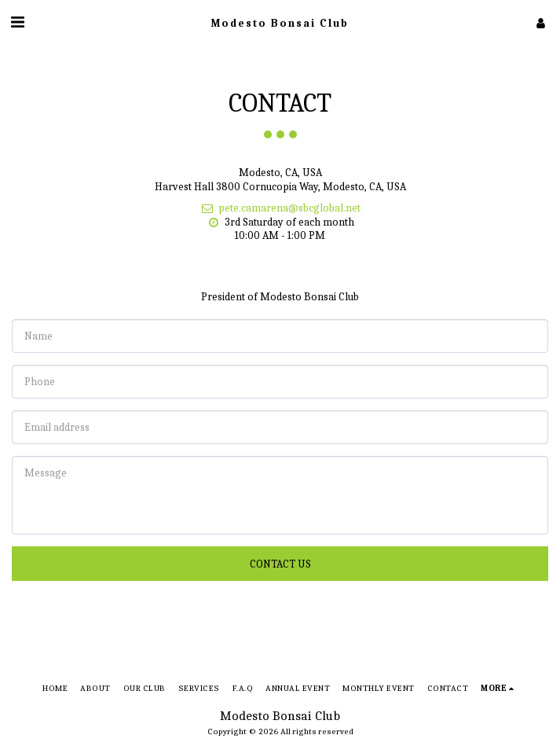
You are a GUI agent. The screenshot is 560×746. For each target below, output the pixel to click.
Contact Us (280, 564)
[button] (17, 22)
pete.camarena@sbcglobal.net (280, 208)
